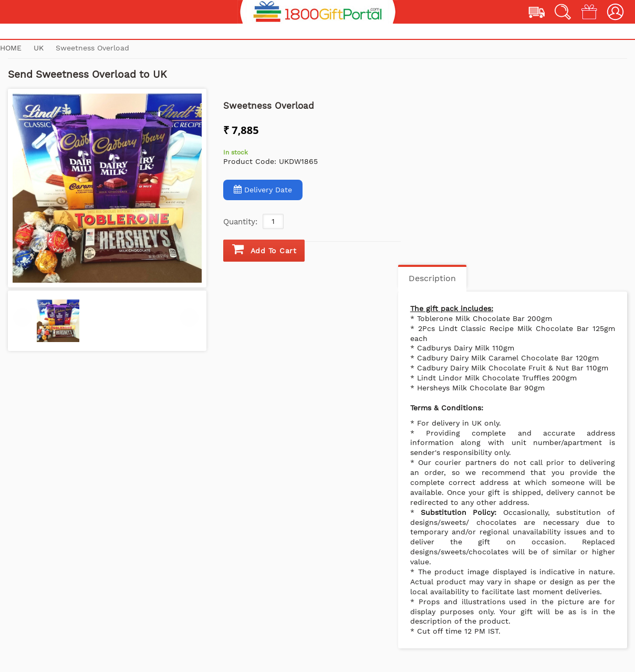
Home (11, 48)
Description (432, 278)
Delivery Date (263, 189)
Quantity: (240, 222)
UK (40, 48)
